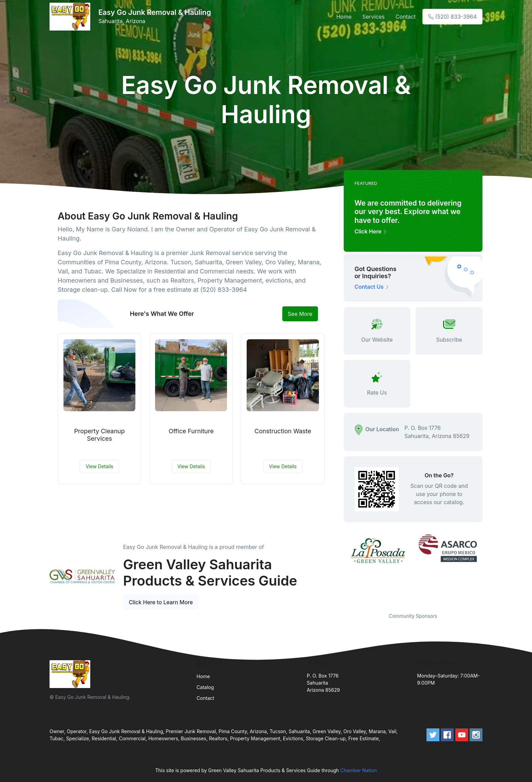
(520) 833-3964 (452, 17)
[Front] (71, 17)
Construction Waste (283, 431)
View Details (99, 466)
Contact (406, 17)
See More (300, 314)
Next (488, 569)
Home (344, 17)
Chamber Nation (359, 770)
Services (374, 17)
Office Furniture (191, 431)
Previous (339, 569)
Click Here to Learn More (161, 602)
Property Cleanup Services (99, 435)
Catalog (205, 687)
